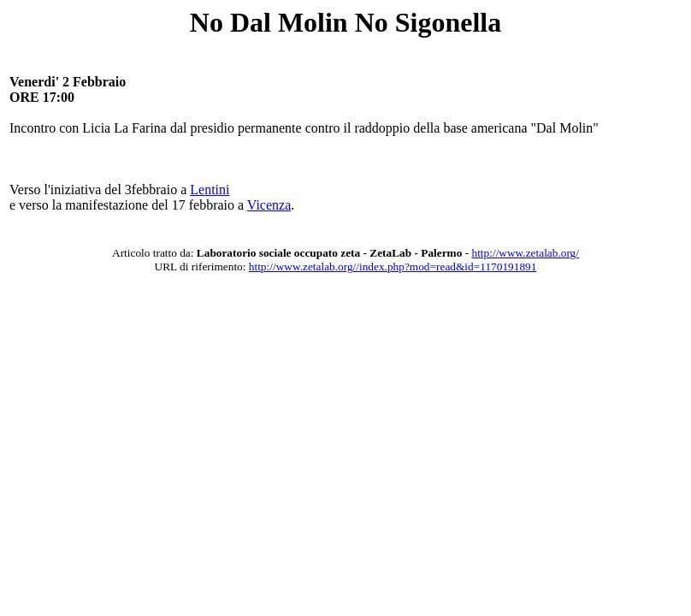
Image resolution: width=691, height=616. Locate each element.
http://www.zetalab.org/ (526, 253)
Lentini (210, 190)
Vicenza (269, 205)
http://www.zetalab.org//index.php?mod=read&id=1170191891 (393, 267)
